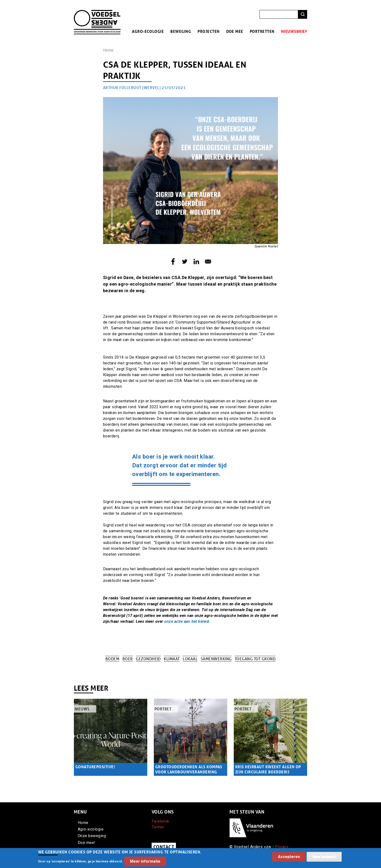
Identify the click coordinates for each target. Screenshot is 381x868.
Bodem (112, 659)
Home (108, 50)
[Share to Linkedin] (196, 262)
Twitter (158, 827)
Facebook (160, 821)
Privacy (282, 847)
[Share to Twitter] (185, 262)
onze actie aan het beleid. (187, 621)
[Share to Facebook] (173, 262)
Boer (128, 659)
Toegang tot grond (255, 659)
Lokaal (190, 659)
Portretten (262, 31)
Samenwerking (216, 659)
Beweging (181, 31)
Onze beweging (92, 836)
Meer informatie (145, 863)
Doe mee (235, 31)
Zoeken (303, 14)
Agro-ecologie (148, 31)
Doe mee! (87, 843)
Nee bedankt (324, 858)
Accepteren (289, 858)
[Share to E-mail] (208, 262)
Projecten (208, 31)
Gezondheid (148, 659)
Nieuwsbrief (294, 31)
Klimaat (172, 659)
